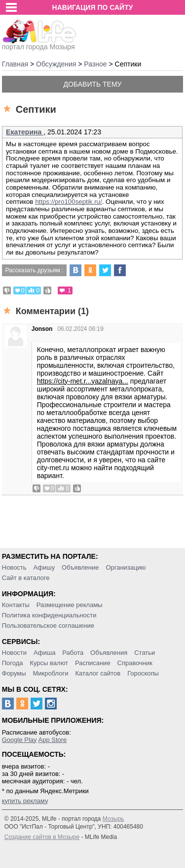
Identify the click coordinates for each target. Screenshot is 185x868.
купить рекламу (25, 801)
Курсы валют (49, 663)
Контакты (16, 605)
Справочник (135, 663)
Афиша (44, 653)
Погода (13, 663)
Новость (14, 567)
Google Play (19, 740)
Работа (73, 653)
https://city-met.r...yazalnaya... (83, 381)
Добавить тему (92, 84)
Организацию (126, 567)
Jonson (42, 329)
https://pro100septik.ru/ (69, 202)
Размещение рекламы (70, 605)
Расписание (93, 663)
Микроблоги (50, 673)
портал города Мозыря (39, 44)
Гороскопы (143, 673)
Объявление (80, 567)
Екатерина (25, 132)
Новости (14, 653)
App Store (52, 740)
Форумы (14, 673)
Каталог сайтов (98, 673)
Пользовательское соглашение (48, 626)
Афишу (44, 567)
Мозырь (113, 819)
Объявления (109, 653)
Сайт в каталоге (26, 578)
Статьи (145, 653)
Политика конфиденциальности (49, 615)
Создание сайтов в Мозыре (42, 837)
